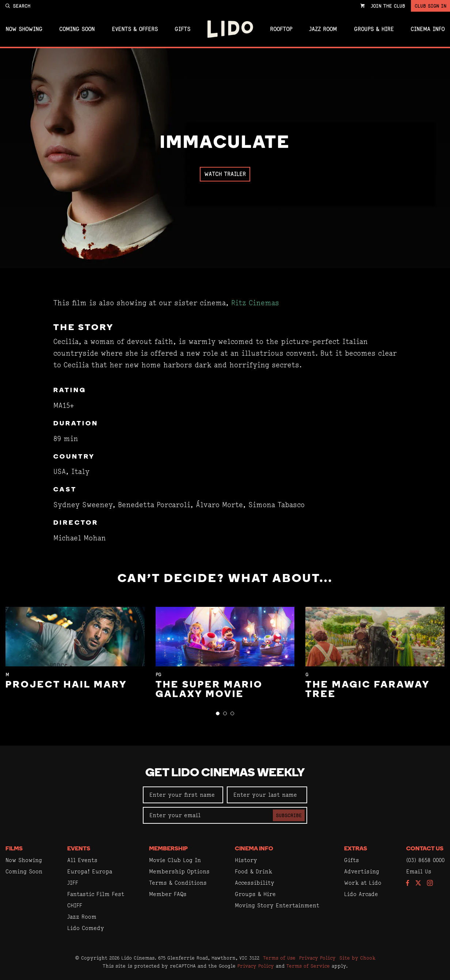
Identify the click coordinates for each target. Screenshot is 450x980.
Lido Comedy (86, 928)
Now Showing (24, 29)
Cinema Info (428, 29)
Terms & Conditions (178, 883)
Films (14, 849)
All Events (82, 860)
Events (79, 849)
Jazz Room (323, 29)
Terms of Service (308, 966)
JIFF (73, 883)
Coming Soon (77, 29)
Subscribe (289, 815)
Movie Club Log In (175, 860)
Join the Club (388, 6)
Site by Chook (357, 958)
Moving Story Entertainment (277, 905)
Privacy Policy (317, 958)
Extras (356, 849)
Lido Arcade (361, 894)
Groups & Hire (374, 29)
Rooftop (281, 29)
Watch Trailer (225, 174)
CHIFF (75, 905)
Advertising (362, 871)
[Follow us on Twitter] (418, 883)
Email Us (419, 871)
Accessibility (255, 883)
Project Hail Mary (66, 685)
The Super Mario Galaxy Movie (209, 690)
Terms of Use (279, 958)
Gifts (182, 29)
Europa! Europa (90, 871)
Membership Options (179, 871)
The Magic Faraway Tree (367, 690)
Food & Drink (253, 871)
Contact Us (425, 849)
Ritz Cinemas (255, 303)
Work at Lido (363, 883)
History (246, 860)
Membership (168, 849)
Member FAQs (168, 894)
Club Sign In (430, 6)
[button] (218, 713)
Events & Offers (135, 29)
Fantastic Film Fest (96, 894)
